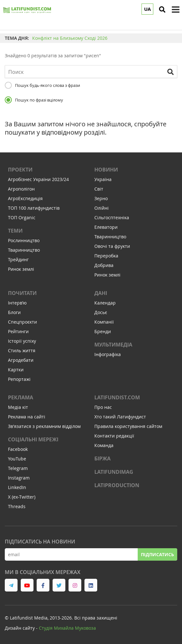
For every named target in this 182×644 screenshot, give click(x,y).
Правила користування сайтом (128, 426)
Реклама (21, 397)
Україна (103, 179)
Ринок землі (21, 269)
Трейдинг (18, 259)
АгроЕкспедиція (25, 198)
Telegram (18, 468)
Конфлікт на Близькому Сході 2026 (70, 38)
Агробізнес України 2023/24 (38, 179)
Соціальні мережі (33, 439)
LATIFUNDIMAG (114, 472)
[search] (162, 10)
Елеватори (106, 227)
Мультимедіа (113, 345)
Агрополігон (21, 189)
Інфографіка (108, 354)
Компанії (104, 322)
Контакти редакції (114, 436)
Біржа (102, 458)
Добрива (104, 265)
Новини (106, 170)
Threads (17, 506)
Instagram (19, 478)
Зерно (101, 198)
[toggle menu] (176, 10)
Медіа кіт (18, 407)
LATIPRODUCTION (117, 485)
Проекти (20, 170)
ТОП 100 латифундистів (34, 208)
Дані (101, 293)
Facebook (18, 449)
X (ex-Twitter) (22, 497)
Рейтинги (18, 331)
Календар (105, 303)
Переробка (106, 256)
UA (147, 9)
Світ (99, 189)
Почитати (22, 293)
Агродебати (21, 360)
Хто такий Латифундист (120, 417)
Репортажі (19, 379)
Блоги (14, 312)
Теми (15, 231)
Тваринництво (24, 250)
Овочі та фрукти (112, 246)
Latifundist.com (117, 397)
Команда (104, 445)
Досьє (101, 312)
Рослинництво (24, 240)
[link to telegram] (11, 585)
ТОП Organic (22, 217)
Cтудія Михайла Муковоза (67, 628)
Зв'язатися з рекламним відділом (44, 426)
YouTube (17, 459)
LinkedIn (17, 487)
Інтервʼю (17, 303)
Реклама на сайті (27, 417)
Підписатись (157, 554)
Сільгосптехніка (112, 217)
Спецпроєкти (22, 322)
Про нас (103, 407)
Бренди (103, 331)
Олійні (102, 208)
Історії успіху (22, 341)
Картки (16, 370)
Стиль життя (22, 350)
